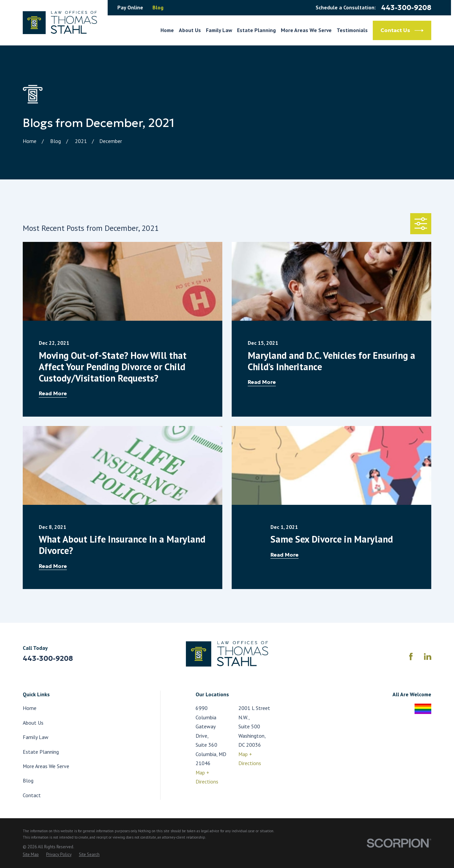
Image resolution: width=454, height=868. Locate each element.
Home (30, 708)
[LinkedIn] (428, 657)
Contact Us (402, 31)
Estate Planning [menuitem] (256, 30)
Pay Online (130, 7)
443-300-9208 (406, 8)
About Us (33, 723)
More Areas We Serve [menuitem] (306, 30)
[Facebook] (411, 657)
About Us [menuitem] (190, 30)
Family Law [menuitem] (219, 30)
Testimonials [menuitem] (352, 30)
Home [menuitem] (167, 30)
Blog (158, 7)
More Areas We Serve (46, 766)
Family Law (36, 737)
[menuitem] (31, 855)
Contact (32, 795)
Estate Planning (41, 752)
